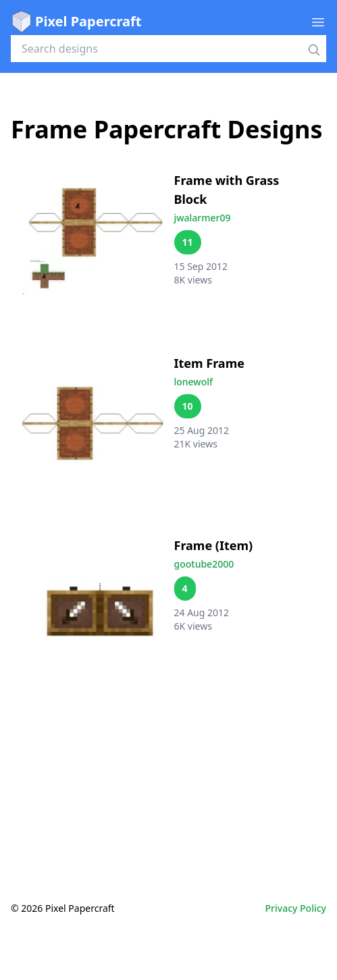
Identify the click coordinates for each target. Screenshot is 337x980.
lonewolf (194, 382)
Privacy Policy (296, 908)
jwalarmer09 (203, 218)
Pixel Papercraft (76, 22)
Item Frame (209, 363)
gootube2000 (204, 564)
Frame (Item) (214, 545)
